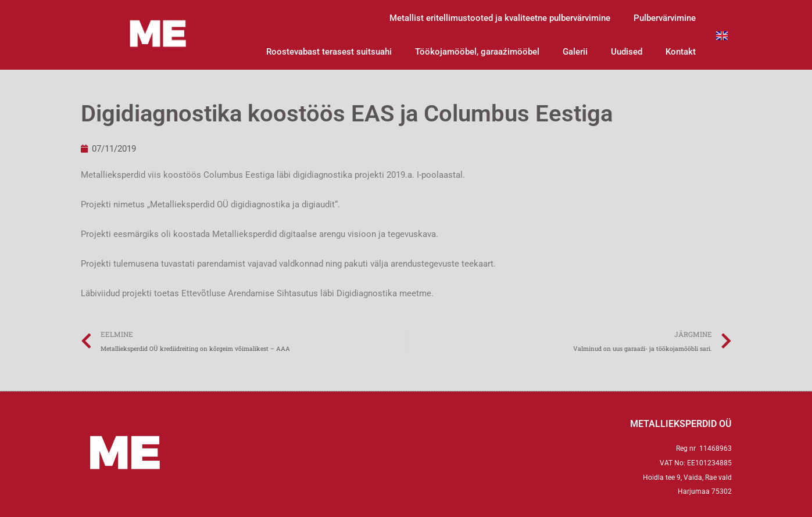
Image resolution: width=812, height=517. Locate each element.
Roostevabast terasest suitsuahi (329, 52)
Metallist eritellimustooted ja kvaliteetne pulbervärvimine (500, 18)
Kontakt (681, 52)
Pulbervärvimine (665, 18)
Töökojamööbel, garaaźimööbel (477, 52)
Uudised (627, 52)
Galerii (575, 52)
